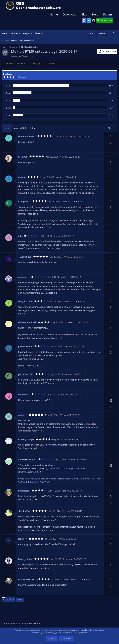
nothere (23, 415)
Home (54, 14)
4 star (8, 93)
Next (19, 600)
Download (70, 14)
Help (95, 14)
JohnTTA (23, 539)
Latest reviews (10, 40)
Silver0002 (24, 395)
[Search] (114, 33)
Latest (7, 128)
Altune (22, 177)
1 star (8, 115)
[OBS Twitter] (89, 20)
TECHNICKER (25, 257)
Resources (40, 33)
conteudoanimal (27, 322)
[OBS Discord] (84, 20)
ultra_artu (24, 277)
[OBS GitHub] (94, 20)
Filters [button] (110, 128)
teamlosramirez (27, 136)
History (37, 63)
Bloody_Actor (25, 559)
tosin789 (23, 157)
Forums (14, 33)
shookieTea (24, 511)
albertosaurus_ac (27, 460)
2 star (8, 108)
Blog (84, 14)
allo (20, 236)
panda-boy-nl (25, 347)
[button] (20, 33)
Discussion (50, 63)
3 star (8, 100)
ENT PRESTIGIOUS (27, 579)
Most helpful (20, 128)
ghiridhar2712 (26, 374)
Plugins (26, 33)
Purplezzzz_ (24, 491)
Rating (33, 128)
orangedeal (24, 201)
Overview (8, 63)
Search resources (26, 40)
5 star (8, 86)
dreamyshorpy (26, 439)
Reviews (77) (23, 63)
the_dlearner (25, 301)
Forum (108, 14)
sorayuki (17, 56)
